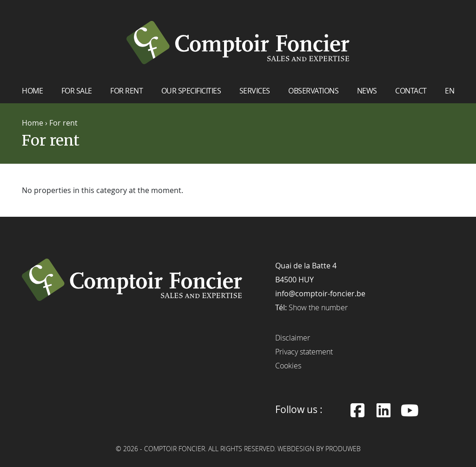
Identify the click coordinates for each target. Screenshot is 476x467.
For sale (77, 90)
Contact (411, 90)
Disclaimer (293, 337)
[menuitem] (450, 94)
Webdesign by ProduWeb (319, 449)
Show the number (318, 307)
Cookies (288, 365)
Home (32, 90)
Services (255, 90)
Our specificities (191, 90)
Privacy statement (304, 351)
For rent (126, 90)
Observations (313, 90)
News (367, 90)
